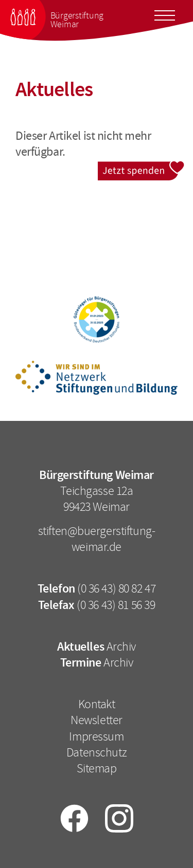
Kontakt (97, 704)
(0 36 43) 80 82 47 (116, 588)
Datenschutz (97, 752)
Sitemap (97, 768)
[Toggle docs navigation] (165, 14)
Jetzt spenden (141, 168)
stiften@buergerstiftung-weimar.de (97, 539)
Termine (81, 662)
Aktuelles (81, 647)
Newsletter (97, 720)
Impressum (96, 736)
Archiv (121, 647)
